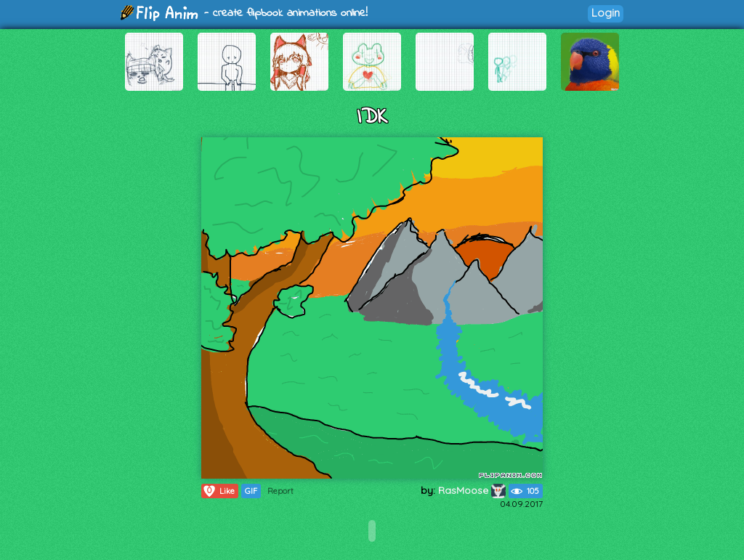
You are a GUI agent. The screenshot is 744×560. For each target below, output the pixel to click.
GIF (251, 491)
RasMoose (472, 490)
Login (606, 13)
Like (218, 491)
